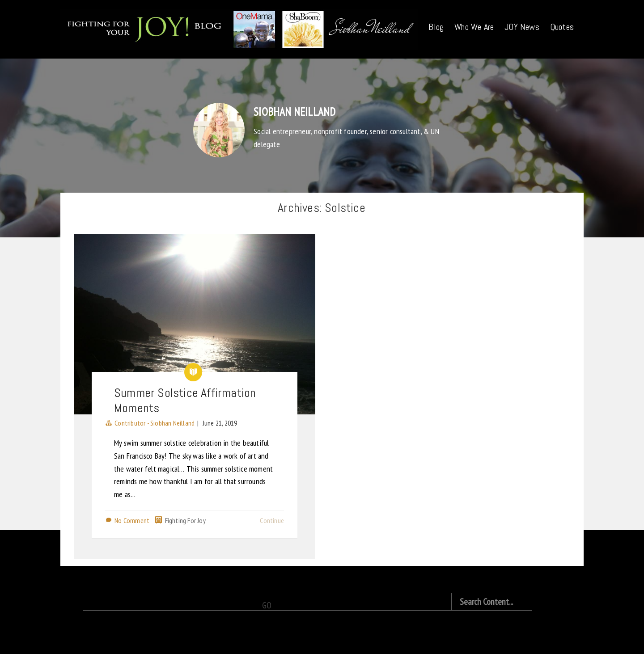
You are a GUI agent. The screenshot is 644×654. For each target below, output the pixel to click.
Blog (436, 27)
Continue (272, 520)
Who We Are (474, 27)
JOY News (522, 27)
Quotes (562, 27)
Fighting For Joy (185, 520)
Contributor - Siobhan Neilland (155, 423)
